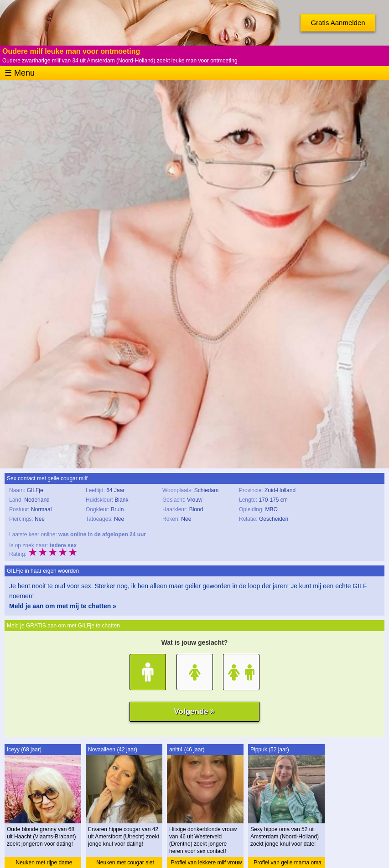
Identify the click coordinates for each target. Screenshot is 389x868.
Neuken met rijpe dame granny (44, 864)
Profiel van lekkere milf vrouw (206, 863)
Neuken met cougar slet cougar (125, 864)
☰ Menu (20, 73)
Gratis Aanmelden (338, 23)
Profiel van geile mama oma (288, 863)
